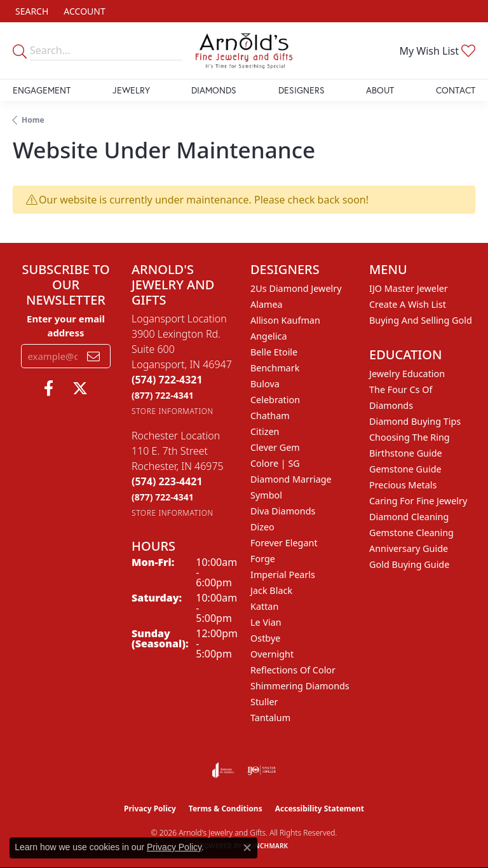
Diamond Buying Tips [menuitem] (415, 421)
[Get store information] (173, 411)
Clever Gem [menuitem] (275, 447)
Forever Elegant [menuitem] (284, 543)
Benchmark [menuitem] (275, 368)
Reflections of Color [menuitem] (293, 670)
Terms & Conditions (226, 809)
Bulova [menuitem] (265, 384)
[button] (30, 11)
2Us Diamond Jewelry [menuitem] (296, 288)
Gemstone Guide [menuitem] (405, 469)
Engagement (42, 90)
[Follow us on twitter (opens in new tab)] (80, 389)
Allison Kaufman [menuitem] (285, 320)
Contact (456, 90)
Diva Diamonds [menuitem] (283, 511)
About (380, 90)
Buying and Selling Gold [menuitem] (421, 320)
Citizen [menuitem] (265, 431)
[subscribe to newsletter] (93, 356)
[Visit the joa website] (223, 770)
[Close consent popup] (247, 848)
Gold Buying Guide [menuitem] (409, 564)
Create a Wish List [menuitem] (408, 304)
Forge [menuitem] (263, 559)
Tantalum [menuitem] (270, 718)
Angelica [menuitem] (268, 336)
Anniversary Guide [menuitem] (409, 548)
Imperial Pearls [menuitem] (283, 575)
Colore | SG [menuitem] (275, 463)
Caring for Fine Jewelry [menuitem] (418, 501)
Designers (302, 90)
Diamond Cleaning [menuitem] (409, 517)
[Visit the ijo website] (261, 770)
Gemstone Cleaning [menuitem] (411, 533)
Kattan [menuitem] (264, 606)
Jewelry (131, 90)
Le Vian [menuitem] (266, 622)
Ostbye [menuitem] (265, 638)
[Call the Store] (167, 380)
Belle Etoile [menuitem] (274, 352)
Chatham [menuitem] (270, 416)
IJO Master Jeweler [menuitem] (409, 288)
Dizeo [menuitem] (262, 527)
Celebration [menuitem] (275, 400)
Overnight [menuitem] (272, 654)
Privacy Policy (150, 809)
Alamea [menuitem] (267, 304)
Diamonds (214, 90)
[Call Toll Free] (163, 395)
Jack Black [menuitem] (271, 590)
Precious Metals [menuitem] (403, 485)
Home (33, 120)
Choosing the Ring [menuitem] (410, 437)
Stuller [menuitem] (264, 702)
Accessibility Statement (320, 809)
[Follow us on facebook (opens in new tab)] (49, 389)
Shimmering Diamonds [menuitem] (300, 686)
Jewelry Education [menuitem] (407, 374)
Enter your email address (66, 326)
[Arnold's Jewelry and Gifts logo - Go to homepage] (244, 51)
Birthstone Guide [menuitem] (406, 453)
